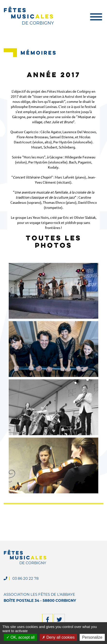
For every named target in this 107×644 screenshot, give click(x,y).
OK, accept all (20, 637)
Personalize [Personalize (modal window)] (92, 637)
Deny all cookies (58, 637)
